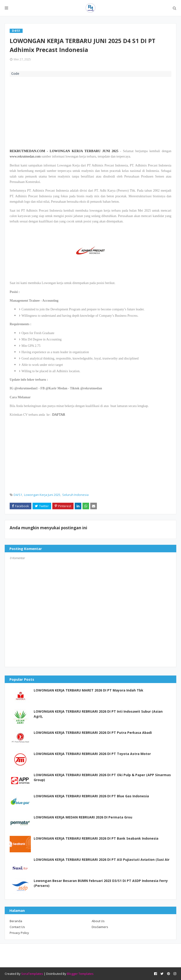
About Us (98, 921)
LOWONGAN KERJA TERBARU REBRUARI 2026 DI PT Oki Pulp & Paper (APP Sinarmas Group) (102, 777)
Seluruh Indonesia (75, 495)
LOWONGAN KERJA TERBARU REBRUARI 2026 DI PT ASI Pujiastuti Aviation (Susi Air (102, 859)
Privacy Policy (19, 933)
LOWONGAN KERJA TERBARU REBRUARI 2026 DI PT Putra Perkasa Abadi (93, 733)
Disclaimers (100, 927)
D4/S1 (18, 495)
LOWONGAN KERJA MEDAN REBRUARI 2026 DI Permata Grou (83, 817)
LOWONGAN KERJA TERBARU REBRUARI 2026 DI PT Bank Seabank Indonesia (96, 838)
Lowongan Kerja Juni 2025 (42, 495)
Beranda (16, 921)
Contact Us (17, 927)
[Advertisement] (90, 112)
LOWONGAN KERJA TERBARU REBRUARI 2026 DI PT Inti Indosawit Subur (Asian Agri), (98, 714)
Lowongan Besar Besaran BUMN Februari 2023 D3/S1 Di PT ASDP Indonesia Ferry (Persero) (101, 883)
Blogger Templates (80, 974)
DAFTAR (59, 415)
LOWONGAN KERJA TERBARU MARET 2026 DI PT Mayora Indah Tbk (88, 690)
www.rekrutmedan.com (25, 156)
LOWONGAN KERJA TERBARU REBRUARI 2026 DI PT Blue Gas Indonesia (91, 796)
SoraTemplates (32, 974)
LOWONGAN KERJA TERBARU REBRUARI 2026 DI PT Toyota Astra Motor (92, 754)
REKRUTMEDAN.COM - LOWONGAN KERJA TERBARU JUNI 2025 (64, 151)
